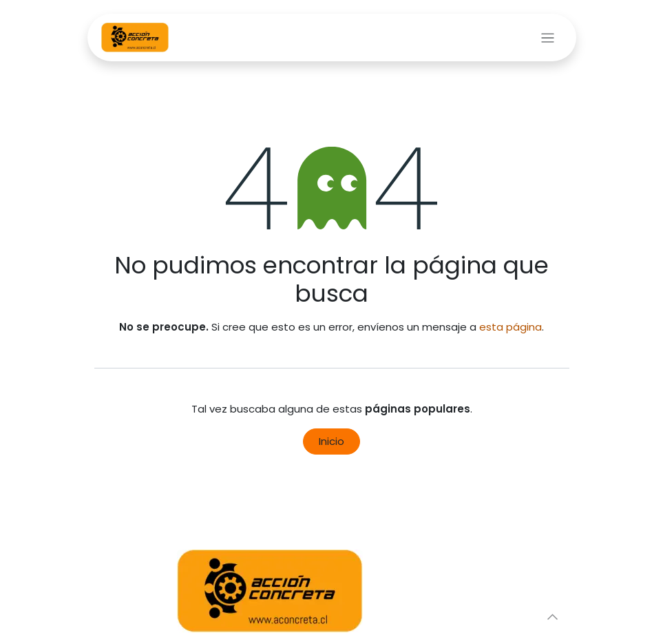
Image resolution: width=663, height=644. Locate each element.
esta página (511, 327)
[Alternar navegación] (548, 38)
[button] (553, 616)
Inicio (331, 441)
